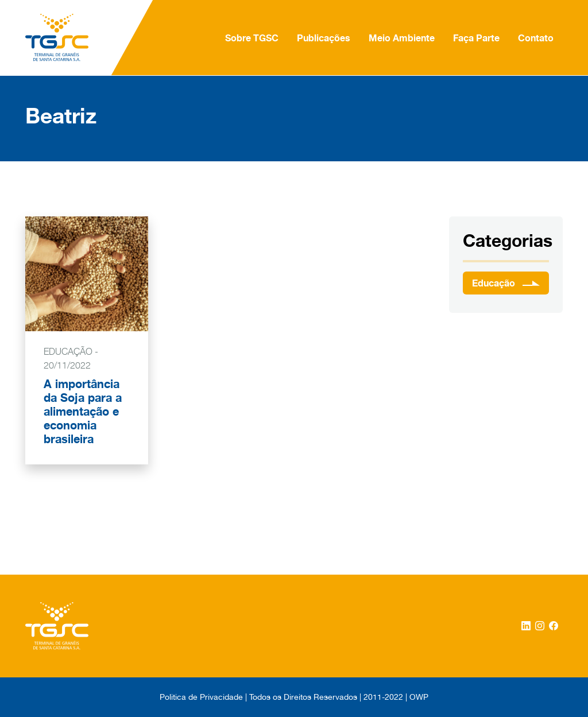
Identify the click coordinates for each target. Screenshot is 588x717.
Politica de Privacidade (201, 697)
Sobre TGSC (252, 38)
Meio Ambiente (402, 38)
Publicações (324, 38)
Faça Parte (476, 38)
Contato (536, 38)
